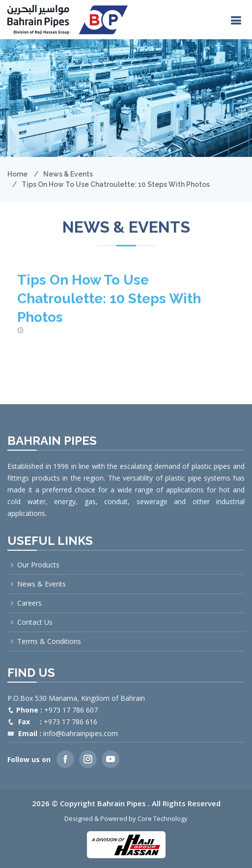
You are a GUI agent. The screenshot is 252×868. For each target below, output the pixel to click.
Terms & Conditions (49, 641)
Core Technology (163, 818)
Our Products (38, 565)
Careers (29, 603)
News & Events (68, 174)
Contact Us (35, 622)
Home (17, 174)
